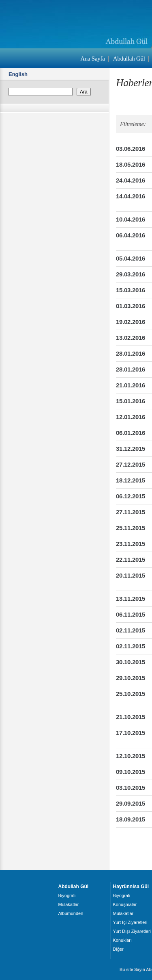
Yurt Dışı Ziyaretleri (132, 931)
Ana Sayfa (92, 59)
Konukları (122, 940)
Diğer (118, 949)
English (18, 74)
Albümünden (71, 913)
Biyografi (67, 895)
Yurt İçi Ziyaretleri (130, 922)
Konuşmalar (125, 904)
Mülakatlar (69, 904)
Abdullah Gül (129, 59)
